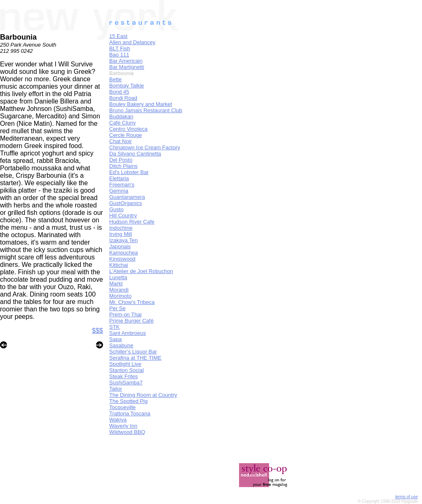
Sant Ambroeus (128, 333)
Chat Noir (121, 141)
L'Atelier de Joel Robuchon (141, 271)
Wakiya (118, 420)
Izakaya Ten (123, 240)
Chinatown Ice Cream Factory (145, 147)
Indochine (121, 228)
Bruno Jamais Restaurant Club (146, 110)
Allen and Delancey (132, 42)
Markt (116, 284)
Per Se (117, 308)
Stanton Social (127, 370)
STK (114, 327)
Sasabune (121, 345)
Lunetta (118, 277)
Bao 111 (119, 55)
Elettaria (119, 178)
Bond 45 (119, 92)
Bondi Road (123, 98)
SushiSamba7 (126, 383)
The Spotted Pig (128, 401)
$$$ (97, 331)
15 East (118, 36)
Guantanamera (127, 197)
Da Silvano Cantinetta (135, 154)
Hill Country (123, 215)
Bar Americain (126, 61)
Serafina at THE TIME (135, 358)
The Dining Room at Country (143, 395)
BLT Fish (120, 48)
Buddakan (121, 117)
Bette (115, 79)
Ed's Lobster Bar (129, 172)
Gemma (119, 191)
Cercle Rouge (126, 135)
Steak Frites (123, 376)
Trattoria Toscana (130, 413)
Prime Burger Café (131, 321)
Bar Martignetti (127, 67)
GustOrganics (125, 203)
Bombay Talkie (127, 86)
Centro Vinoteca (128, 129)
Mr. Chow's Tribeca (132, 302)
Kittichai (119, 265)
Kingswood (122, 259)
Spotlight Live (125, 364)
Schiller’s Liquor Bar (133, 352)
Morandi (119, 290)
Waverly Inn (123, 426)
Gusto (116, 209)
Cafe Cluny (122, 123)
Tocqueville (122, 407)
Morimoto (120, 296)
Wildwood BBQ (127, 432)
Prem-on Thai (125, 314)
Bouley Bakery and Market (141, 104)
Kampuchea (123, 253)
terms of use (407, 497)
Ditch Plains (123, 166)
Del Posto (121, 160)
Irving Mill (121, 234)
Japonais (120, 246)
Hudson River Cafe (132, 222)
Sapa (115, 339)
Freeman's (122, 185)
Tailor (116, 389)
